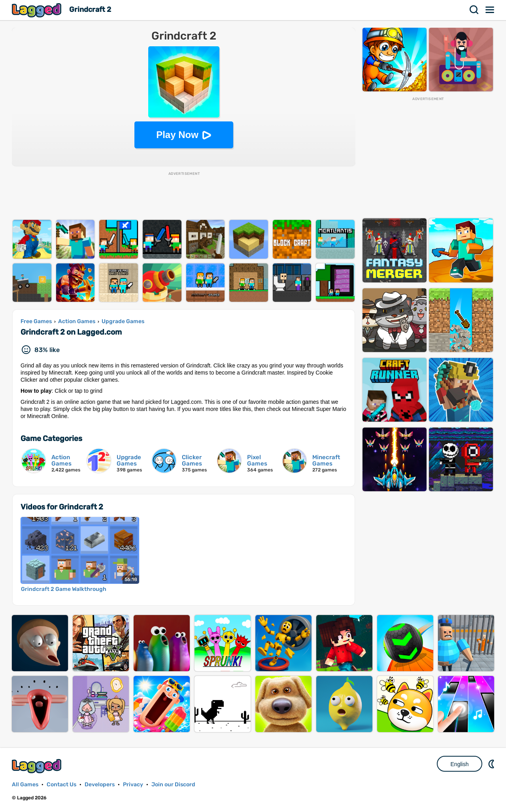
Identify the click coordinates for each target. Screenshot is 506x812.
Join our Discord (173, 785)
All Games (25, 785)
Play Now (177, 135)
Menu (490, 10)
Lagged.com (38, 766)
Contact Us (61, 785)
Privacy (133, 785)
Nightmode (492, 764)
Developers (100, 785)
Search (474, 10)
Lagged (38, 10)
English (460, 764)
